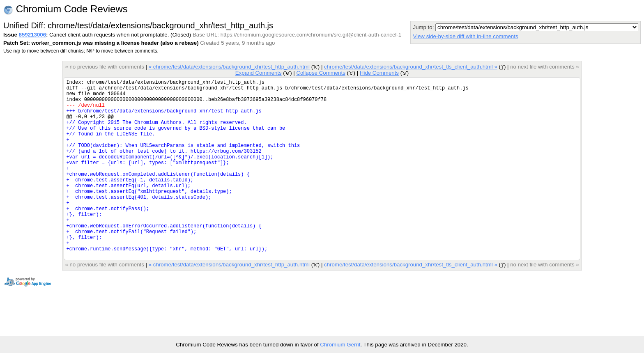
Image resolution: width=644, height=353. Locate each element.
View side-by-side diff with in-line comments (465, 36)
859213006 (32, 35)
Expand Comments (259, 73)
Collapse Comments (321, 73)
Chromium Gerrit (340, 345)
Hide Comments (379, 73)
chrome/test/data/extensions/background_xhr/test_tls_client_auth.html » (411, 67)
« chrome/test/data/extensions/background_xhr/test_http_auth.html (229, 67)
